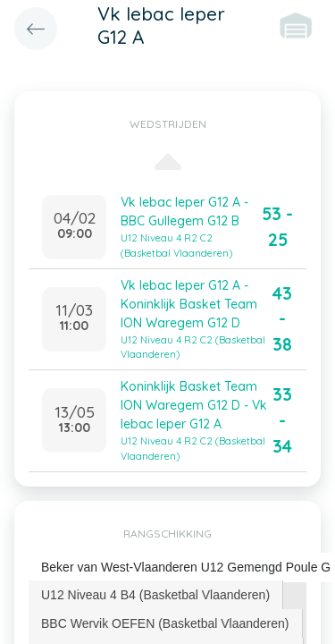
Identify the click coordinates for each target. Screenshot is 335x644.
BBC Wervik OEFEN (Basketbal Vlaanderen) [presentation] (165, 623)
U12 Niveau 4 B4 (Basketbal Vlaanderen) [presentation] (155, 595)
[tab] (156, 595)
